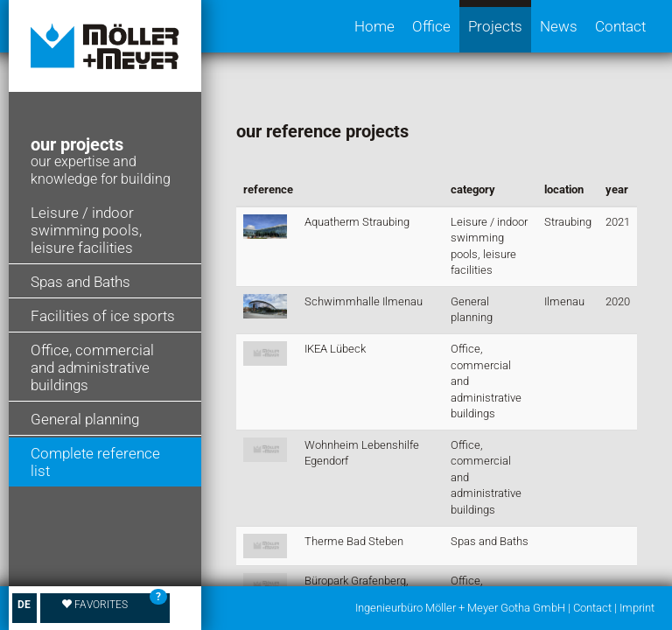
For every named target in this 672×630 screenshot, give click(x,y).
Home (374, 26)
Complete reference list (95, 462)
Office (431, 26)
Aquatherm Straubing (357, 222)
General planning (85, 419)
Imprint (637, 608)
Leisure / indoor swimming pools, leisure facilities (86, 230)
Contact (620, 26)
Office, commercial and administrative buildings (92, 367)
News (559, 26)
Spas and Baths (80, 282)
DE (24, 605)
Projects (495, 26)
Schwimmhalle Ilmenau (364, 301)
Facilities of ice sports (103, 316)
